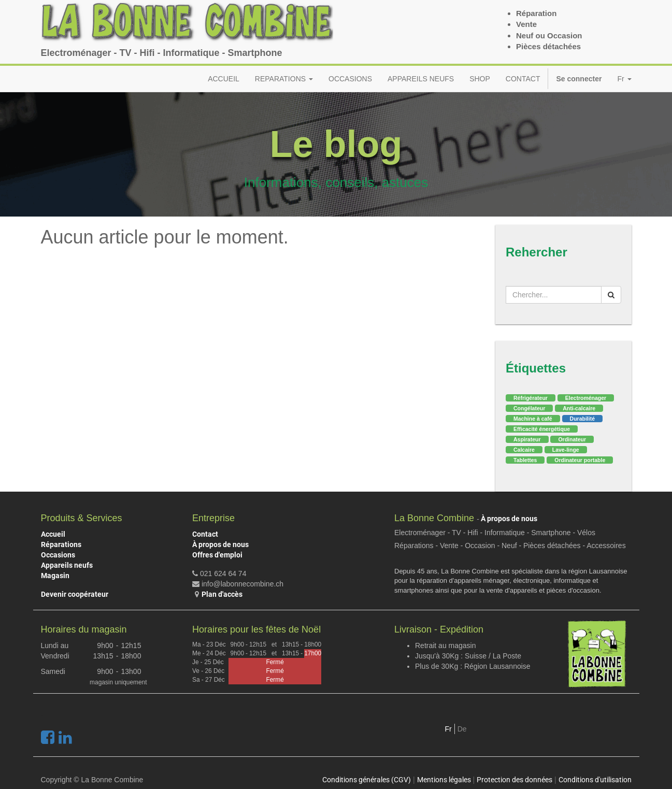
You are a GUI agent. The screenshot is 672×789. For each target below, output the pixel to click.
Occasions (58, 555)
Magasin (55, 576)
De (462, 729)
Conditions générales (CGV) (367, 780)
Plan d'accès (222, 594)
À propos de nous (220, 544)
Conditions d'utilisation (595, 780)
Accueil (53, 534)
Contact (205, 534)
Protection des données (514, 780)
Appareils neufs (67, 565)
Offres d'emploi (217, 555)
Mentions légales (444, 780)
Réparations (61, 544)
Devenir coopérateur (75, 594)
